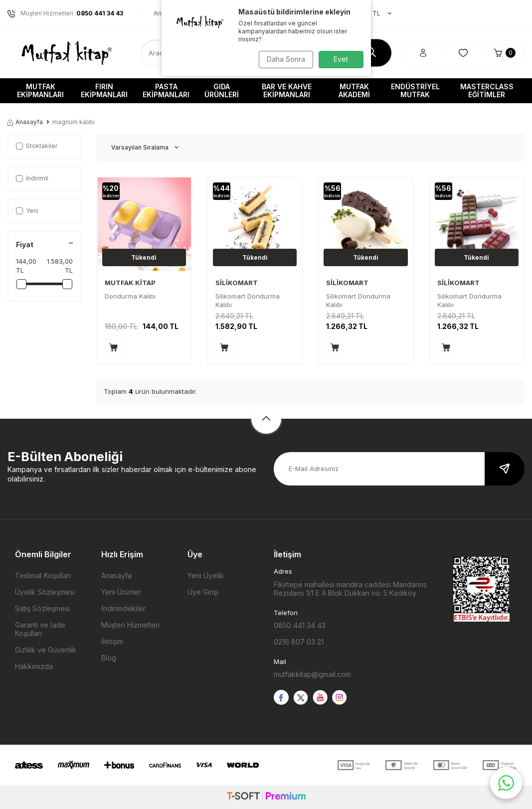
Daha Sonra (284, 59)
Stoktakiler (37, 146)
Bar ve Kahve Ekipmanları (287, 90)
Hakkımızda (34, 666)
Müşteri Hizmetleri (130, 625)
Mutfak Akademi (354, 90)
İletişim (112, 641)
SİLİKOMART (237, 283)
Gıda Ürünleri (222, 90)
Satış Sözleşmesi (42, 608)
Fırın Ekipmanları (104, 90)
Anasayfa (25, 122)
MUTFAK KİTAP (130, 283)
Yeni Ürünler (121, 592)
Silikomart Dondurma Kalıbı (248, 300)
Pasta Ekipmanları (166, 90)
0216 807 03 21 (299, 642)
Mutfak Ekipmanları (40, 90)
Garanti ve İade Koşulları (40, 629)
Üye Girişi (203, 592)
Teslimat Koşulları (43, 575)
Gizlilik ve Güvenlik (46, 650)
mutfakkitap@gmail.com (312, 674)
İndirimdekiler (123, 608)
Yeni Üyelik (206, 575)
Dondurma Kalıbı (130, 296)
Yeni (27, 211)
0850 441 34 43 (300, 625)
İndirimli (32, 178)
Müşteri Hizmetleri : (65, 13)
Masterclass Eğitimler (487, 90)
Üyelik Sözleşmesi (45, 592)
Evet (341, 59)
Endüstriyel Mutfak (415, 90)
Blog (109, 658)
